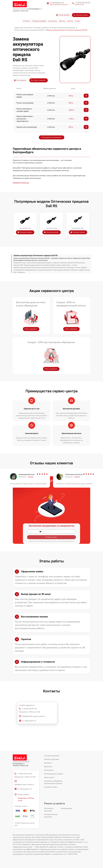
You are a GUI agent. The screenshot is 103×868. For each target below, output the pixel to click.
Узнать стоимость (38, 80)
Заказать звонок (81, 15)
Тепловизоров (66, 808)
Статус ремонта (63, 15)
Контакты (70, 21)
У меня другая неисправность (52, 137)
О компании (26, 21)
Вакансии (62, 21)
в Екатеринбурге (35, 9)
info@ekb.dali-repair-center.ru (32, 716)
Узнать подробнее (31, 329)
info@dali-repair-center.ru (24, 783)
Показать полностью (21, 183)
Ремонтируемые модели (54, 774)
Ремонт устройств (40, 21)
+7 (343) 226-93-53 (83, 2)
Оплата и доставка (52, 759)
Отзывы (78, 21)
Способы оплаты (51, 787)
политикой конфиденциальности (66, 541)
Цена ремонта (53, 21)
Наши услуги (49, 777)
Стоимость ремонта (52, 756)
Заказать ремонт (25, 232)
